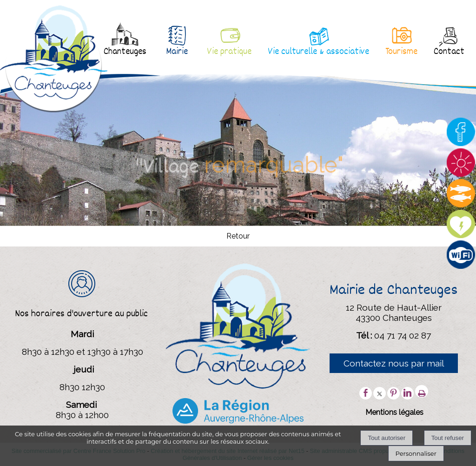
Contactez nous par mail (394, 363)
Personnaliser (416, 453)
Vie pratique (229, 52)
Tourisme (401, 52)
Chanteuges (125, 52)
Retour (238, 236)
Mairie (177, 52)
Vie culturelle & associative (318, 52)
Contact (449, 52)
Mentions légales (394, 412)
